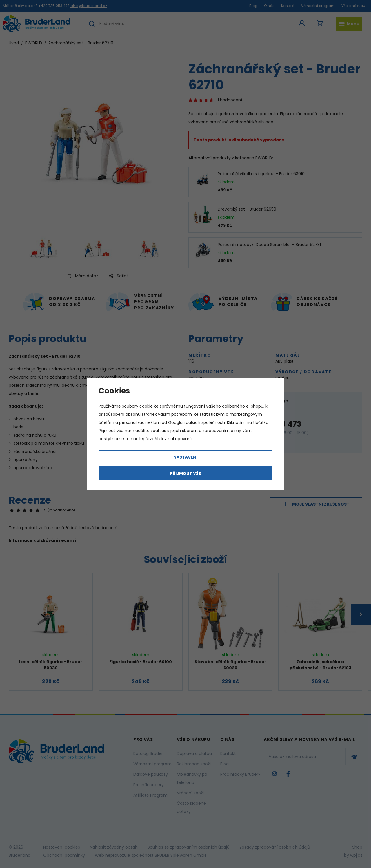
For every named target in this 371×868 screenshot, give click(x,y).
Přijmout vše (185, 473)
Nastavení (185, 457)
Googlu (175, 422)
